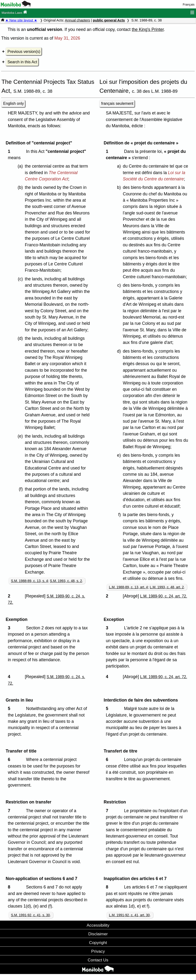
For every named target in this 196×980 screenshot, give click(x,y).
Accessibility (98, 925)
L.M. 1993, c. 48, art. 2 (167, 587)
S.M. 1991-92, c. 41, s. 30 (30, 915)
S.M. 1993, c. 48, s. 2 (66, 581)
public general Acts (109, 20)
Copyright (98, 943)
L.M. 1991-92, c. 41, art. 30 (129, 915)
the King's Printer (148, 29)
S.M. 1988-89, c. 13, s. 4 (29, 581)
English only (13, 103)
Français (189, 4)
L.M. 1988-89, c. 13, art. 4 (128, 587)
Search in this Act (22, 62)
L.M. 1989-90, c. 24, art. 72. (164, 596)
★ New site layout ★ (21, 20)
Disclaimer (98, 934)
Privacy (98, 951)
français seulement (117, 103)
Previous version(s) (24, 52)
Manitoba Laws (14, 12)
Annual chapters (78, 20)
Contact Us (98, 960)
